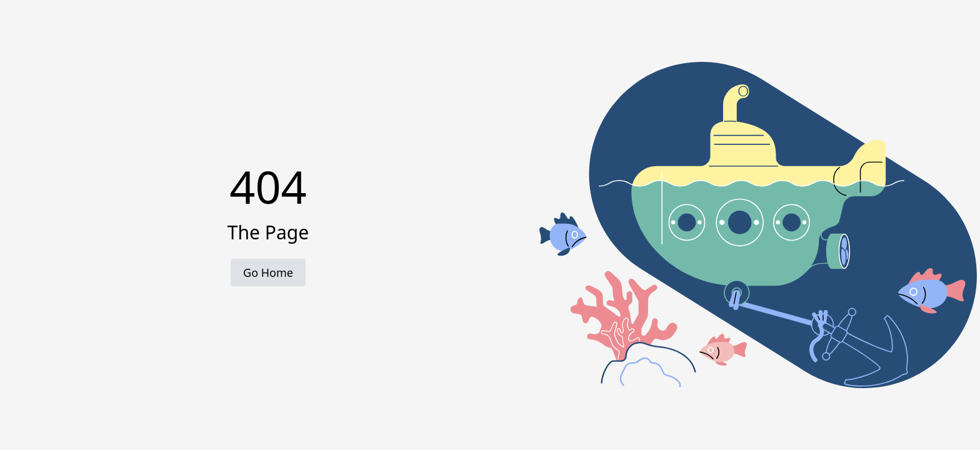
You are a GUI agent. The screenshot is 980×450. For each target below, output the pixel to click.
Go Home (268, 272)
